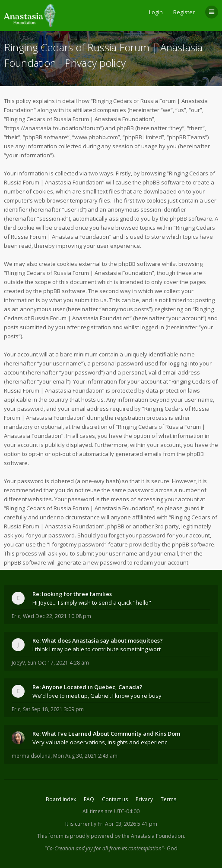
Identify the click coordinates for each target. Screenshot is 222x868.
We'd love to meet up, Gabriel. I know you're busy (97, 696)
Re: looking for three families (72, 594)
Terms (168, 799)
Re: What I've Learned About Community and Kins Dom (106, 734)
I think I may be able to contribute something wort (97, 649)
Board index (61, 799)
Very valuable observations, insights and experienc (100, 742)
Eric (16, 616)
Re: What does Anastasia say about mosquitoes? (98, 640)
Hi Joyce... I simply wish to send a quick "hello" (92, 603)
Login (156, 12)
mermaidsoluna (31, 756)
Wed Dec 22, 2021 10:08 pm (57, 616)
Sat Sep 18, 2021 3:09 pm (53, 709)
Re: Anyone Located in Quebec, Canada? (87, 687)
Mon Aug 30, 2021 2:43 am (85, 756)
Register (184, 12)
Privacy (144, 799)
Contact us (115, 799)
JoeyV (18, 663)
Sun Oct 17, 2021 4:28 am (58, 663)
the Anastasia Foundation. (154, 836)
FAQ (89, 799)
